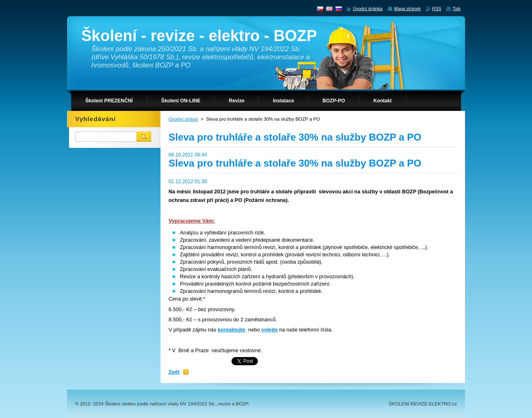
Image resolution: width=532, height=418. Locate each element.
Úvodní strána (183, 119)
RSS (437, 9)
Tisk (456, 9)
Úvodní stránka (368, 9)
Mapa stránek (407, 9)
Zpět (174, 372)
